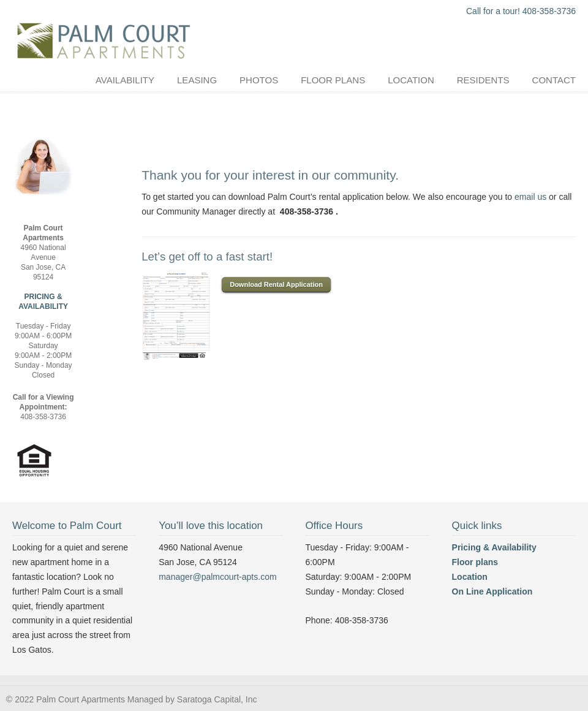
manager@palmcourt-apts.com (217, 577)
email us (530, 197)
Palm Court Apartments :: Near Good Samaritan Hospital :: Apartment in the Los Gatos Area (104, 34)
